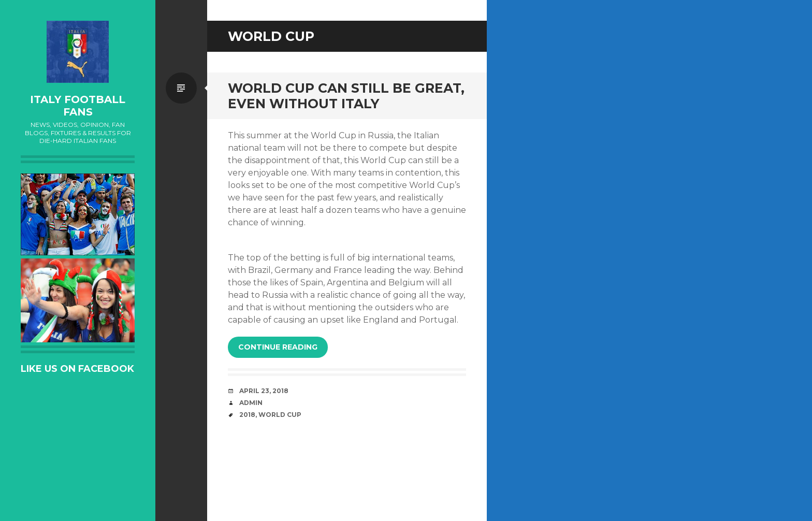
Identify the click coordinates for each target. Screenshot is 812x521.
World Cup (280, 415)
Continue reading (278, 347)
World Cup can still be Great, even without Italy (346, 96)
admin (251, 403)
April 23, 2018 (264, 391)
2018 (247, 415)
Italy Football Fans (78, 106)
